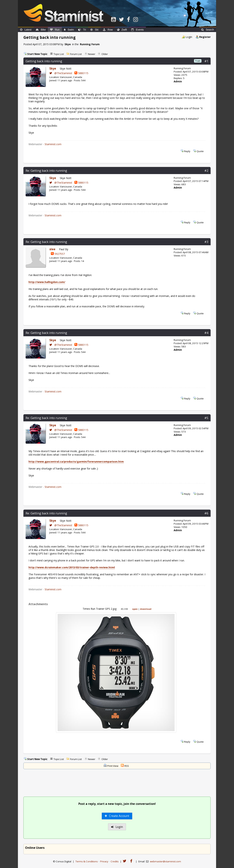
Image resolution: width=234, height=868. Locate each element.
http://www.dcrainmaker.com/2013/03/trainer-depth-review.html (72, 567)
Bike (41, 30)
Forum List (76, 54)
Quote (200, 151)
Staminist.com (53, 144)
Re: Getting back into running (46, 171)
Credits (115, 861)
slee (52, 249)
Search (208, 30)
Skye (68, 44)
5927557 (58, 254)
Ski (94, 30)
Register (205, 37)
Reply (187, 151)
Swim (69, 30)
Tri (82, 30)
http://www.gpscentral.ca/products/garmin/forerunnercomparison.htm (76, 462)
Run (55, 30)
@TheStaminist (61, 73)
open (135, 609)
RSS (127, 766)
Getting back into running (44, 61)
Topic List (59, 54)
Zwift (122, 30)
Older (105, 54)
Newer (92, 54)
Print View (113, 766)
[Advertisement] (117, 783)
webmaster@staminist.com (165, 861)
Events (137, 30)
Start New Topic (37, 54)
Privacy (104, 861)
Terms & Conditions (87, 861)
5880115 (81, 73)
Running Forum (90, 44)
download (146, 609)
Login (189, 37)
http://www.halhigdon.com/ (47, 282)
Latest (26, 30)
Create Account (117, 816)
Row (108, 30)
